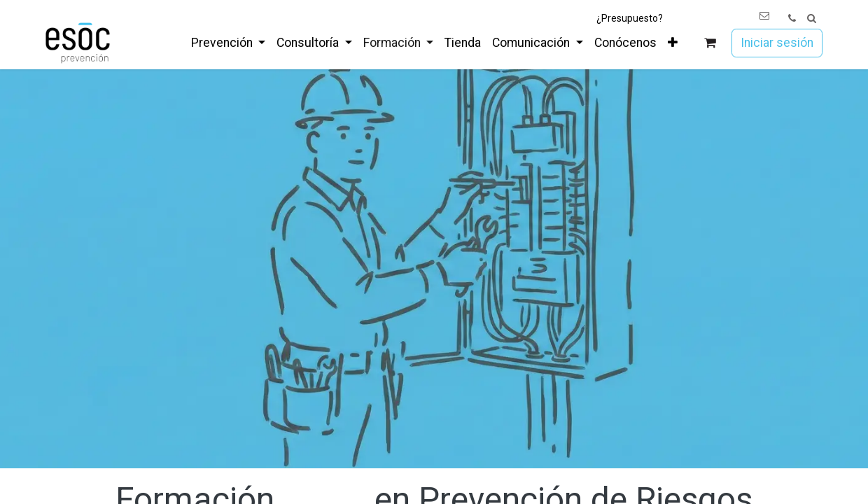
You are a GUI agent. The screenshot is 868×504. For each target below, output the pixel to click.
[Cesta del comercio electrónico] (710, 43)
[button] (812, 19)
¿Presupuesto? (630, 18)
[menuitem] (228, 43)
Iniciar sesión (777, 43)
